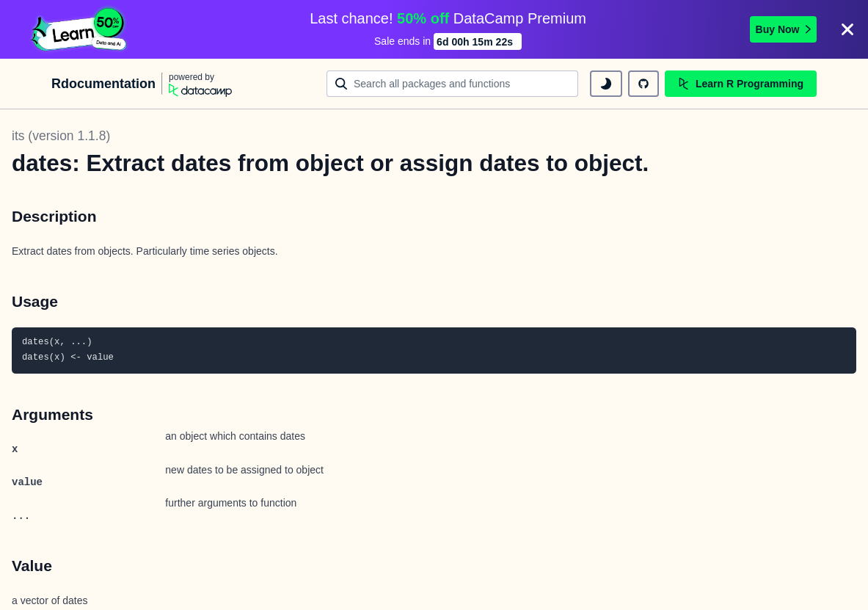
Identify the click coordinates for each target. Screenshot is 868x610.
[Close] (847, 29)
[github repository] (643, 84)
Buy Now (784, 29)
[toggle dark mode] (606, 84)
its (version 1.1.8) (61, 136)
